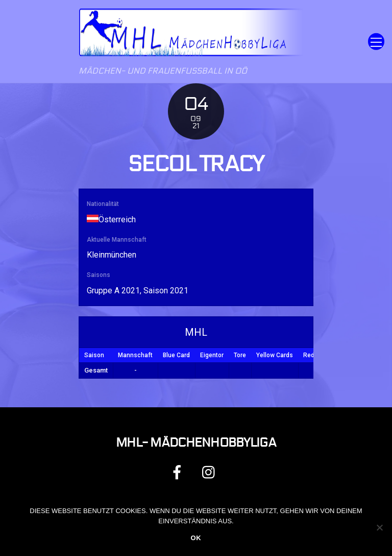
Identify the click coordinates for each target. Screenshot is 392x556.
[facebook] (179, 472)
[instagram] (211, 472)
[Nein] (379, 527)
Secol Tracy (196, 164)
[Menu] (376, 42)
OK (196, 538)
